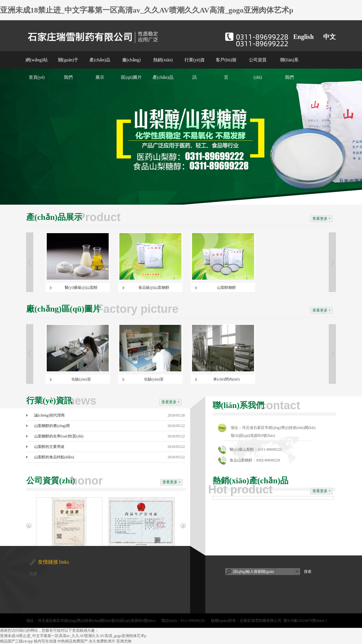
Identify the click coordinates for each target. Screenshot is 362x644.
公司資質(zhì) (258, 69)
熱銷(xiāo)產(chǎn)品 (163, 69)
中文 (329, 37)
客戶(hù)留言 (226, 69)
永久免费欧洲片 (102, 641)
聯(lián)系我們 (289, 69)
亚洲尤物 (124, 641)
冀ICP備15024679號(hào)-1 (305, 621)
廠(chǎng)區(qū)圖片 (131, 69)
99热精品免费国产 (73, 641)
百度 (33, 574)
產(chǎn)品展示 (100, 69)
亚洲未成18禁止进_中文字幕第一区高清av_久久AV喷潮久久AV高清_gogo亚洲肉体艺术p (147, 10)
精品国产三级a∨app (16, 641)
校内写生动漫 (45, 641)
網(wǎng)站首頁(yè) (36, 69)
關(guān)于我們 (68, 69)
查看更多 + (322, 219)
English (304, 37)
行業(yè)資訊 (195, 69)
